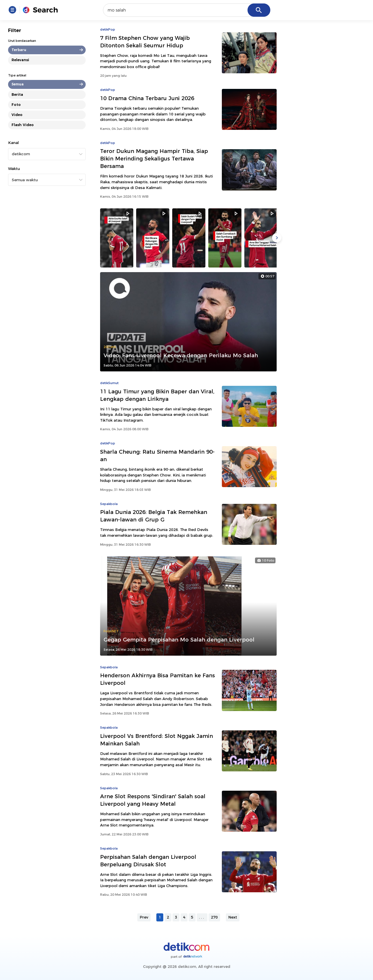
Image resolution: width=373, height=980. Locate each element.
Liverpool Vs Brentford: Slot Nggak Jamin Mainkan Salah (156, 740)
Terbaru (19, 50)
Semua (18, 84)
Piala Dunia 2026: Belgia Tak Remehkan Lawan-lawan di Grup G (154, 516)
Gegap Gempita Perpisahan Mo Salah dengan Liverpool (179, 640)
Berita (17, 95)
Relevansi (20, 60)
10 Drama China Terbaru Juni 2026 (147, 98)
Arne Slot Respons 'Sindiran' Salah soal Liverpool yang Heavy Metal (153, 800)
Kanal (13, 143)
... (202, 917)
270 (214, 917)
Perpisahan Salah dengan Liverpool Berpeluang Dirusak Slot (148, 861)
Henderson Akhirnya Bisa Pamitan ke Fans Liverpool (158, 679)
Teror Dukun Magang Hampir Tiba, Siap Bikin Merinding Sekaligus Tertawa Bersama (154, 159)
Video (17, 115)
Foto (16, 105)
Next (233, 917)
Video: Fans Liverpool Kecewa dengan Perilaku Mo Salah (181, 355)
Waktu (14, 169)
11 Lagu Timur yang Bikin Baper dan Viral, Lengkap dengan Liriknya (157, 395)
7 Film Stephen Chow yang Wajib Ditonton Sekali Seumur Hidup (145, 42)
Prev (144, 917)
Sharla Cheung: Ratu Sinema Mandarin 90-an (157, 456)
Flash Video (23, 125)
